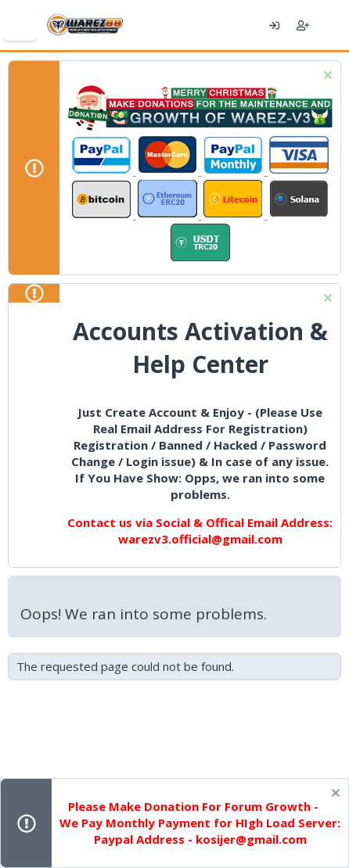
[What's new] (331, 25)
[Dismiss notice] (326, 77)
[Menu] (20, 25)
